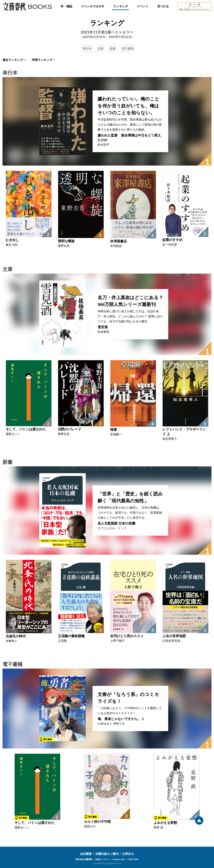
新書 (113, 48)
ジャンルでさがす (93, 6)
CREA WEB (133, 859)
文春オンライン (102, 859)
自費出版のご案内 (107, 854)
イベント (143, 6)
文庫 (101, 48)
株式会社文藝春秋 (84, 859)
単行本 (87, 48)
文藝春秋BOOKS (27, 6)
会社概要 (86, 854)
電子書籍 (128, 48)
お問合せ (128, 854)
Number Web (119, 859)
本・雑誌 (66, 6)
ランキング (121, 6)
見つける (163, 6)
